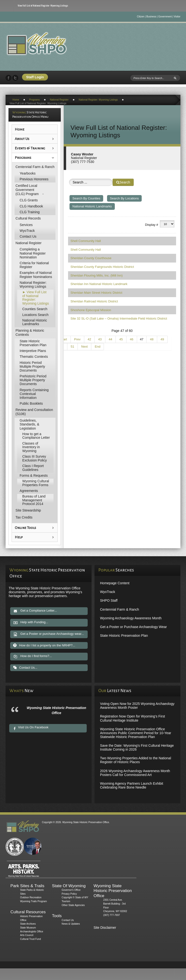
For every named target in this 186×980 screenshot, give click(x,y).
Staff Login (35, 77)
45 (121, 339)
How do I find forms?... (32, 657)
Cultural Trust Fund (31, 939)
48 (152, 339)
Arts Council (27, 935)
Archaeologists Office (32, 932)
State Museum (28, 928)
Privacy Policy (69, 894)
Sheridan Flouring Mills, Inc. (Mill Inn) (97, 275)
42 (89, 339)
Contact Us (68, 920)
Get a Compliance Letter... (35, 611)
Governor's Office (71, 890)
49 (162, 339)
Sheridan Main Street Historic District (96, 293)
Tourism (66, 901)
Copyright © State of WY (75, 897)
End (97, 347)
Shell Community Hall (86, 241)
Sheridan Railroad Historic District (94, 301)
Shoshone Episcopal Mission (91, 310)
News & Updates (71, 924)
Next (84, 347)
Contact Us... (25, 668)
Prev (77, 339)
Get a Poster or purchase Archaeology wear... (48, 634)
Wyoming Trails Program (33, 901)
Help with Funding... (31, 623)
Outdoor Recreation (31, 897)
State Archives (28, 924)
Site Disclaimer (105, 928)
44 (111, 339)
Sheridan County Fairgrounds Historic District (102, 267)
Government (165, 17)
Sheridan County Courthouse (91, 258)
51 (73, 347)
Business (151, 17)
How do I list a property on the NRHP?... (44, 645)
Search (123, 182)
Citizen (141, 17)
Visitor (177, 17)
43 (100, 339)
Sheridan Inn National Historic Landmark (99, 284)
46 (132, 339)
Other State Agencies (73, 905)
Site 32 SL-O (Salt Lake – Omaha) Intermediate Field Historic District (119, 318)
